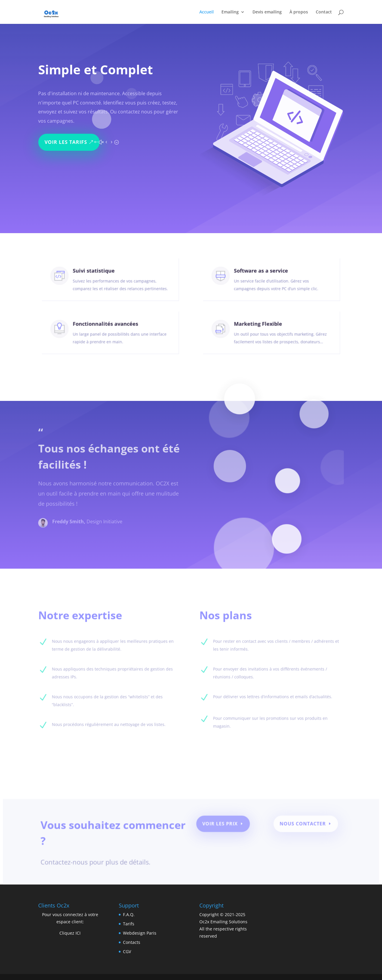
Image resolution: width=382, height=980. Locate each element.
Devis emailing (267, 12)
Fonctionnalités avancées (106, 328)
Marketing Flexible (260, 328)
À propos (299, 12)
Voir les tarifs (68, 139)
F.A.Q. (129, 914)
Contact (324, 12)
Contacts (132, 942)
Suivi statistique (96, 275)
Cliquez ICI (70, 933)
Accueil (207, 12)
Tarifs (129, 924)
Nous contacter (298, 826)
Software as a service (262, 275)
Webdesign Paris (140, 933)
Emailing (230, 12)
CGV (127, 951)
